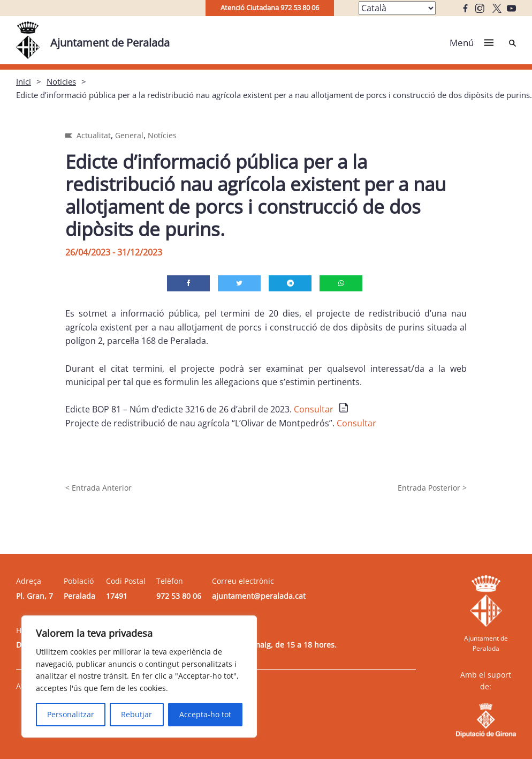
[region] (139, 677)
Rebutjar (136, 714)
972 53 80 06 (179, 596)
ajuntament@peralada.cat (259, 596)
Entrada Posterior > (432, 488)
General (129, 135)
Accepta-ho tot (205, 714)
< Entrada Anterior (98, 488)
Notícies (61, 81)
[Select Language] (397, 8)
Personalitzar (71, 714)
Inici (24, 81)
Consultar (314, 409)
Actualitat (94, 135)
